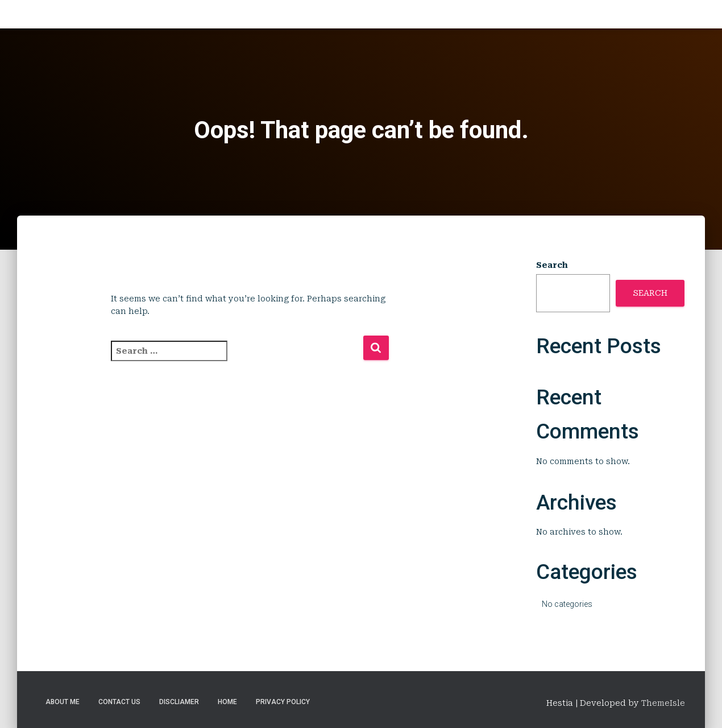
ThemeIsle (663, 703)
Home (227, 702)
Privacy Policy (283, 702)
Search (552, 265)
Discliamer (179, 702)
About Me (63, 702)
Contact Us (119, 702)
